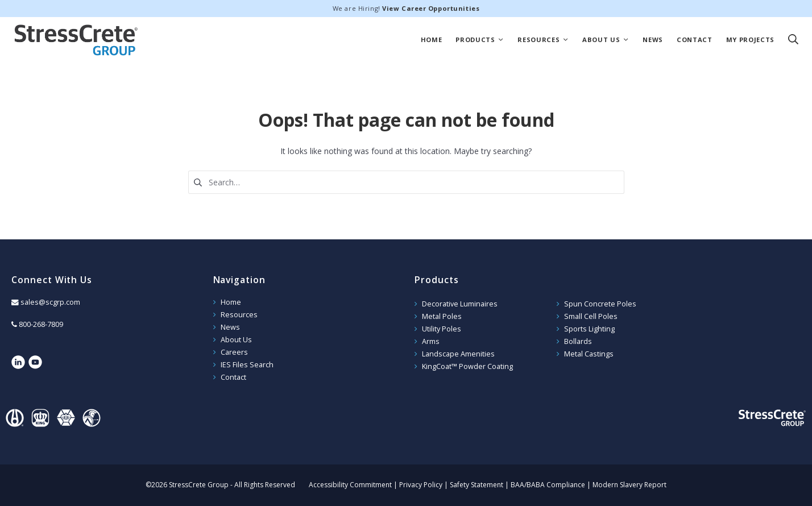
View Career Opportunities (431, 8)
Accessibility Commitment (350, 485)
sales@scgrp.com (50, 302)
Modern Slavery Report (629, 485)
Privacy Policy (421, 485)
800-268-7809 (41, 324)
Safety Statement (477, 485)
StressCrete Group (76, 40)
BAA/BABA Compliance (548, 485)
